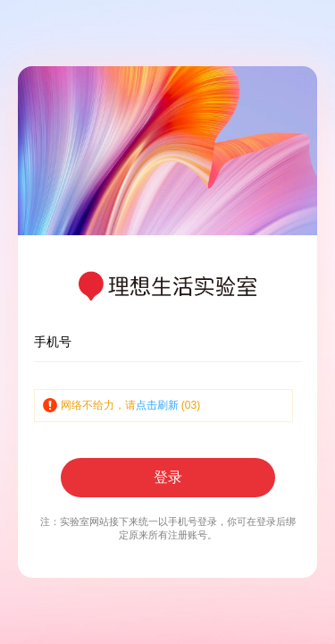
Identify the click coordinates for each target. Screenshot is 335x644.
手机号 (53, 342)
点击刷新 (157, 405)
